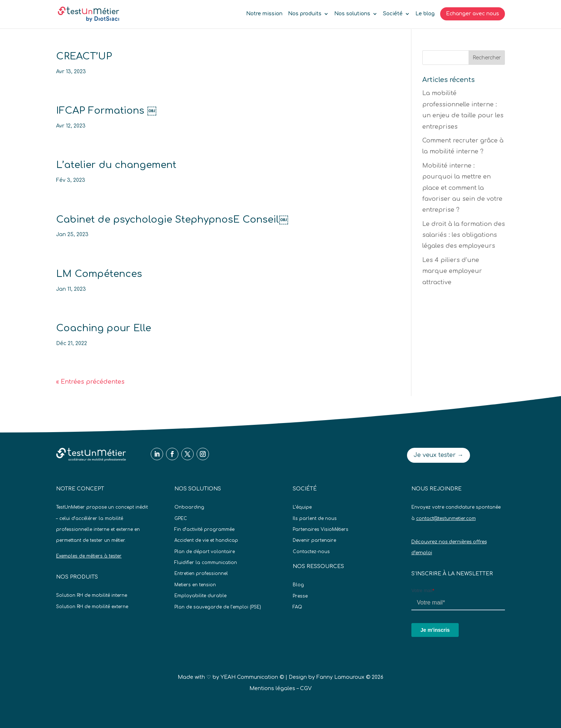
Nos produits (305, 14)
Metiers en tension (195, 585)
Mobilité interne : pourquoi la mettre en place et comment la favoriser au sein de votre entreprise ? (462, 188)
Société (393, 14)
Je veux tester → (438, 455)
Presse (300, 596)
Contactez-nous (311, 552)
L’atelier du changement (116, 165)
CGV (306, 688)
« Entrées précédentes (90, 382)
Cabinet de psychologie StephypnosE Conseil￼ (172, 220)
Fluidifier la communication (206, 563)
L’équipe (302, 507)
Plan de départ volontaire (205, 552)
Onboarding (189, 507)
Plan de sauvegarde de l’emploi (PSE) (218, 607)
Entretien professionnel (201, 574)
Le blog (425, 14)
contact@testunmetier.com (446, 518)
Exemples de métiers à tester (89, 556)
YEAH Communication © (252, 677)
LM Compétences (99, 274)
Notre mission (264, 14)
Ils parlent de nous (315, 518)
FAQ (297, 607)
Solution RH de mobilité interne (92, 595)
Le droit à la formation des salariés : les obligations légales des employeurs (464, 235)
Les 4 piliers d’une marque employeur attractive (452, 271)
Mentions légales (272, 688)
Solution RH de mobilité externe (92, 607)
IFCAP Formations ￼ (106, 111)
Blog (298, 585)
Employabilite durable (200, 596)
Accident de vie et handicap (206, 540)
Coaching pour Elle (104, 328)
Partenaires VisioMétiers (321, 529)
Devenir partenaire (314, 540)
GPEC (181, 518)
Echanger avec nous (473, 14)
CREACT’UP (84, 56)
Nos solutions (352, 14)
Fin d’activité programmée (204, 529)
